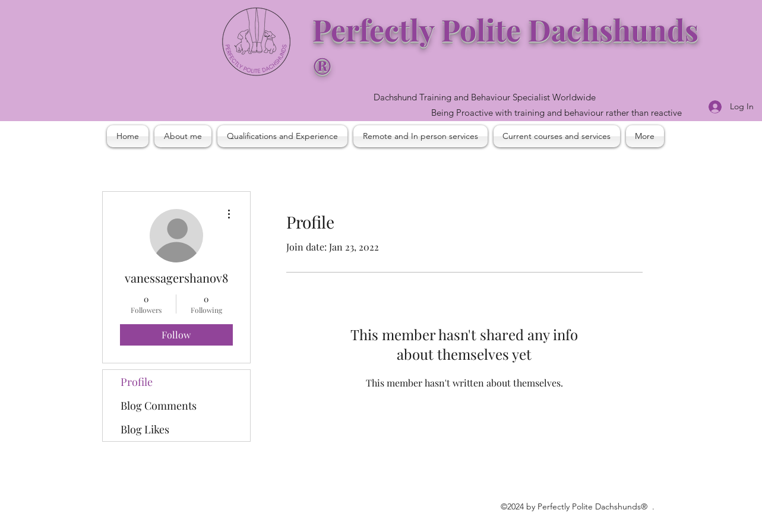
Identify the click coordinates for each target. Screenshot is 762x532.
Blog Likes (145, 429)
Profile (137, 382)
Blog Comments (159, 406)
